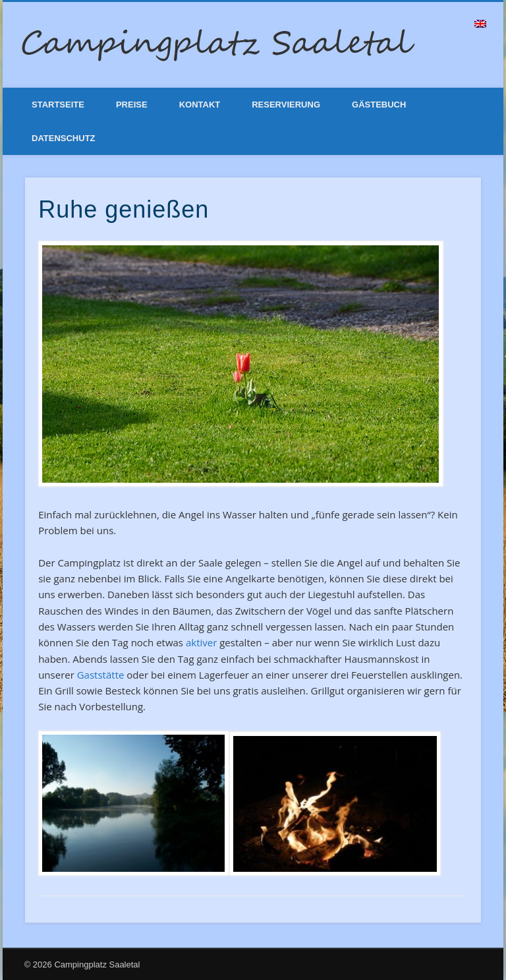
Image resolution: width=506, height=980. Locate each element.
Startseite (58, 105)
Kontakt (200, 105)
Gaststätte (101, 675)
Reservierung (286, 105)
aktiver (201, 642)
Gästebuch (379, 105)
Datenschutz (64, 138)
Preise (132, 105)
